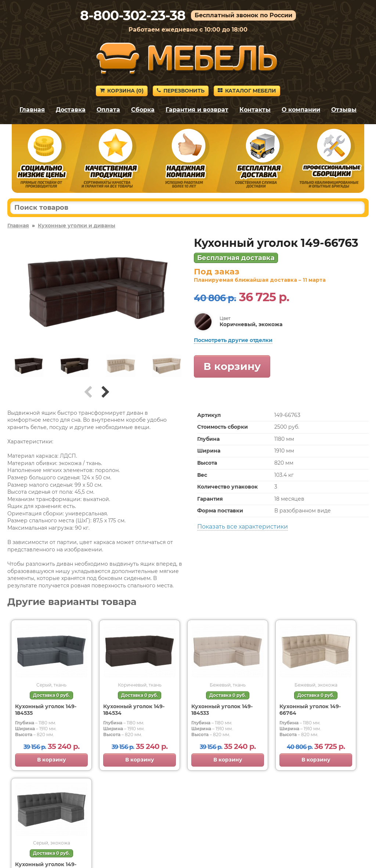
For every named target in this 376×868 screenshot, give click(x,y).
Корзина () (122, 91)
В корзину (232, 366)
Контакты (255, 110)
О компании (301, 110)
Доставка (71, 110)
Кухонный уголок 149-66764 (310, 710)
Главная (32, 110)
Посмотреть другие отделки (233, 340)
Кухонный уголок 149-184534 (134, 710)
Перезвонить (181, 91)
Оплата (108, 110)
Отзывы (344, 110)
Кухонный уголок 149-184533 (222, 710)
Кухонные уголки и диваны (77, 226)
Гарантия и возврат (197, 110)
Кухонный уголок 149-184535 (46, 710)
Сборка (143, 110)
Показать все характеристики (243, 527)
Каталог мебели (247, 91)
